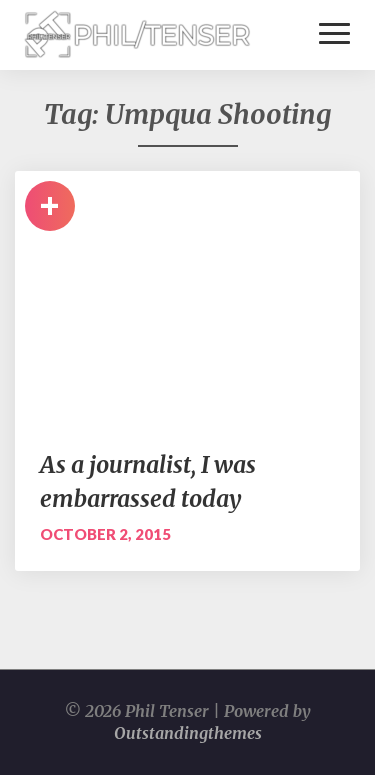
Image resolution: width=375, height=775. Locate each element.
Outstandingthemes (188, 733)
